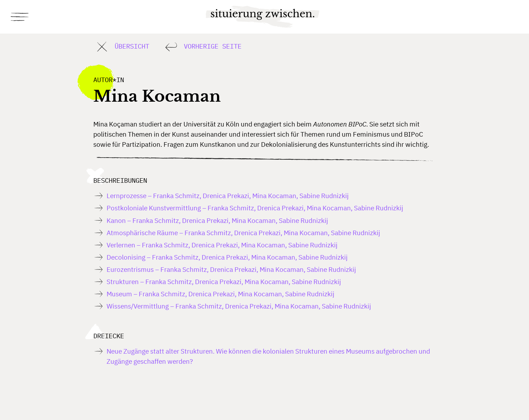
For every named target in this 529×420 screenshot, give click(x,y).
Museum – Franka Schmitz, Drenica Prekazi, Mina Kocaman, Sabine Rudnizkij (220, 294)
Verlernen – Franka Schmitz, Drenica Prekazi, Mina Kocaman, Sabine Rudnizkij (222, 245)
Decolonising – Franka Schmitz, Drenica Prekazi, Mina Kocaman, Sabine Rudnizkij (227, 257)
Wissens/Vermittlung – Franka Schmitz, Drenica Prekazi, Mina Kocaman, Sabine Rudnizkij (239, 306)
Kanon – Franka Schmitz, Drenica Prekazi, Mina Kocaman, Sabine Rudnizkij (217, 220)
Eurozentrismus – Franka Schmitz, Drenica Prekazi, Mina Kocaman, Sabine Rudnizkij (231, 269)
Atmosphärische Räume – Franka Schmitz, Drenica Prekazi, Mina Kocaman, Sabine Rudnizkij (243, 233)
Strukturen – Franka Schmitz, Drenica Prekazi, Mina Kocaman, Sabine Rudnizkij (224, 281)
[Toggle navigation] (20, 17)
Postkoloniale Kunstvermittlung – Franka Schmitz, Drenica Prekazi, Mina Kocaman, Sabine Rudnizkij (255, 208)
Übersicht (121, 47)
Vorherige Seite (202, 47)
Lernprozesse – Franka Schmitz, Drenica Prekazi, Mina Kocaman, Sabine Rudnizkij (228, 195)
